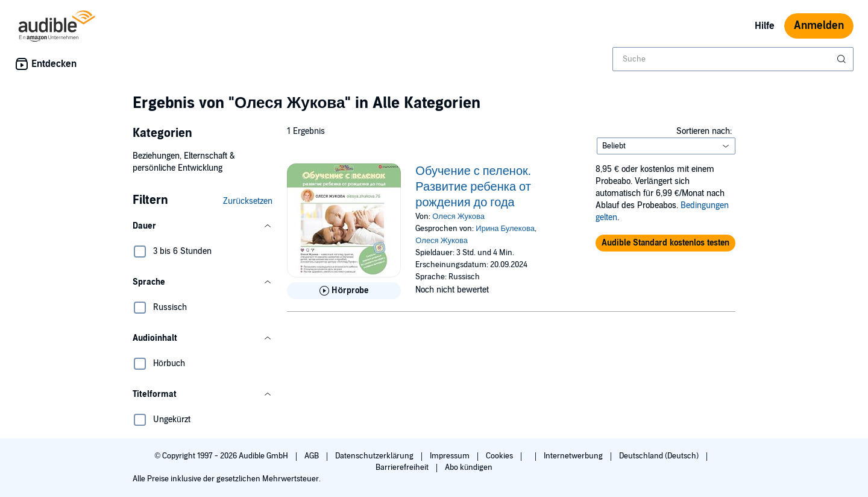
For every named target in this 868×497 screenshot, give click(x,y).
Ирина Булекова (505, 229)
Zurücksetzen (248, 201)
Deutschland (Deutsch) (660, 456)
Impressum (451, 456)
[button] (203, 226)
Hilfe (765, 26)
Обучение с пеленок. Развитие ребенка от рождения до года (473, 187)
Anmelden (819, 26)
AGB (313, 456)
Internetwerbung (574, 456)
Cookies (500, 456)
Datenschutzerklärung (375, 456)
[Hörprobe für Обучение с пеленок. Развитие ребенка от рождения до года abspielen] (344, 291)
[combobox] (733, 59)
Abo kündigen (469, 467)
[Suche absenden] (843, 59)
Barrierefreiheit (403, 467)
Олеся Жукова (458, 217)
